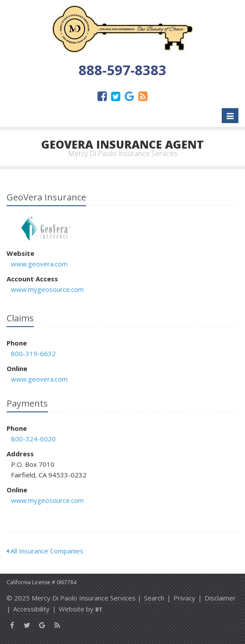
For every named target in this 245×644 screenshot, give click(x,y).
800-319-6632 (33, 353)
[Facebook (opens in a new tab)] (102, 96)
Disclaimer (220, 598)
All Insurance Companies (45, 551)
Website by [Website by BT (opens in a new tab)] (81, 609)
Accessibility (31, 609)
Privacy (184, 598)
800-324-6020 (33, 439)
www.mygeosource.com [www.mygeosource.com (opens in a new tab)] (47, 289)
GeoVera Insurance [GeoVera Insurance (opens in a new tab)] (46, 229)
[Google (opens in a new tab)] (129, 96)
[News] (143, 96)
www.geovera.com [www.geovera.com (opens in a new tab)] (39, 264)
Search (154, 598)
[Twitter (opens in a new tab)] (116, 96)
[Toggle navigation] (230, 116)
